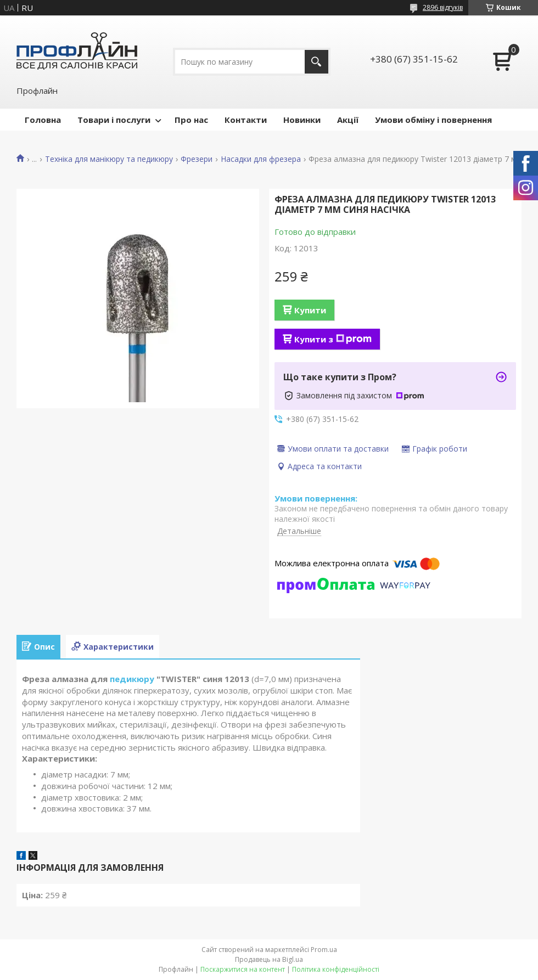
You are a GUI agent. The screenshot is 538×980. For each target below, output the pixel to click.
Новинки (302, 120)
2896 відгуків (443, 7)
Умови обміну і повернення (433, 120)
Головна (43, 120)
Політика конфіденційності (336, 969)
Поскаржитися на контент (243, 969)
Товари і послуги (114, 120)
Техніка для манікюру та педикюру (109, 159)
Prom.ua (324, 950)
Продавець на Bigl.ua (269, 959)
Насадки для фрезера (261, 159)
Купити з (333, 339)
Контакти (246, 120)
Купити (310, 310)
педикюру (132, 679)
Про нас (191, 120)
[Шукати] (316, 62)
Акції (348, 120)
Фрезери (197, 159)
